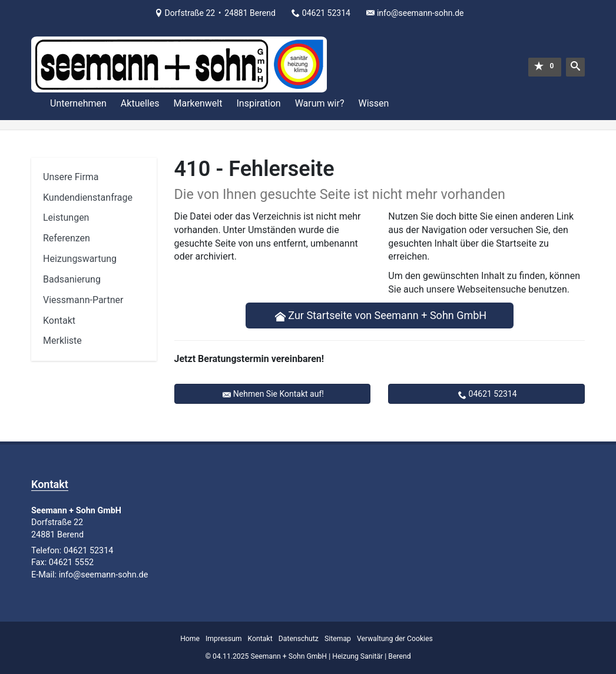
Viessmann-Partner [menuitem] (83, 300)
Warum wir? (320, 103)
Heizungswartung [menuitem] (80, 259)
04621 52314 (493, 394)
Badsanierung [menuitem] (72, 279)
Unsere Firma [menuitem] (71, 177)
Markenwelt (198, 103)
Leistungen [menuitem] (66, 218)
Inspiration (258, 103)
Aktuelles (140, 103)
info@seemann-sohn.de (420, 13)
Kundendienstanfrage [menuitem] (88, 197)
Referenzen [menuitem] (67, 238)
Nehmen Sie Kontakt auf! (279, 394)
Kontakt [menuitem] (59, 321)
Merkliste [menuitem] (62, 341)
